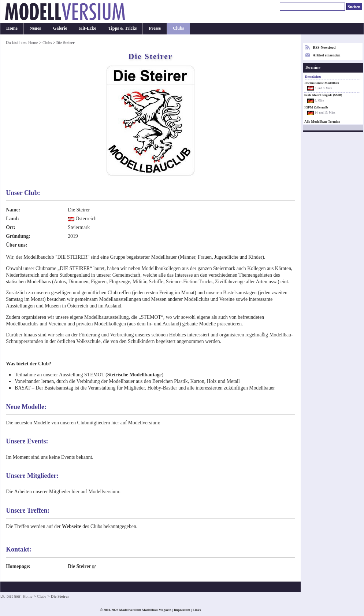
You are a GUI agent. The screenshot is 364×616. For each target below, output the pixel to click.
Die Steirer (79, 566)
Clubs (178, 28)
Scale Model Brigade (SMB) (323, 95)
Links (197, 610)
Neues (35, 28)
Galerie (60, 28)
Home (12, 28)
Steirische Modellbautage (135, 375)
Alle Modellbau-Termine (322, 122)
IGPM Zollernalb (316, 107)
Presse (155, 28)
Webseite (72, 526)
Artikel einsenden (326, 55)
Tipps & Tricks (122, 28)
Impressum (182, 610)
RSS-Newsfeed (324, 47)
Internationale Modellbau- (322, 83)
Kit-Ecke (88, 28)
